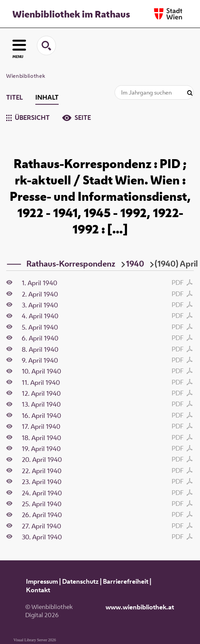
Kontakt (38, 590)
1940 (135, 263)
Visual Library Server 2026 (35, 640)
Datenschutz (80, 581)
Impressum (42, 581)
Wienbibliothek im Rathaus (71, 14)
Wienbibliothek (26, 76)
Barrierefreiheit (126, 581)
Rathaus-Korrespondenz (71, 263)
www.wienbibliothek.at (140, 607)
